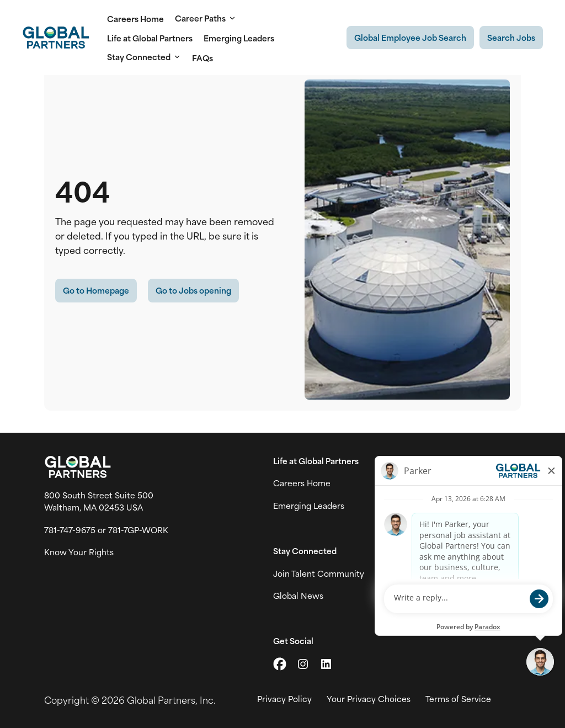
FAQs (202, 58)
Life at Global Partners (150, 38)
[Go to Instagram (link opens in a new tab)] (303, 664)
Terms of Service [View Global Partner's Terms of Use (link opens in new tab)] (458, 699)
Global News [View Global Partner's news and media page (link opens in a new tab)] (298, 596)
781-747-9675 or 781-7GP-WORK (106, 530)
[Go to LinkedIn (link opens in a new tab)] (326, 664)
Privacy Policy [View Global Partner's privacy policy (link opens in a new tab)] (284, 699)
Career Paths (206, 18)
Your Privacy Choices (369, 699)
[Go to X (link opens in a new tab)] (280, 664)
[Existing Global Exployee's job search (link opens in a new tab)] (410, 38)
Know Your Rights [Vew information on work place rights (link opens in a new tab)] (79, 552)
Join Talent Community (319, 573)
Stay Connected (144, 57)
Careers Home (135, 18)
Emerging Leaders (239, 38)
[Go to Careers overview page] (56, 38)
